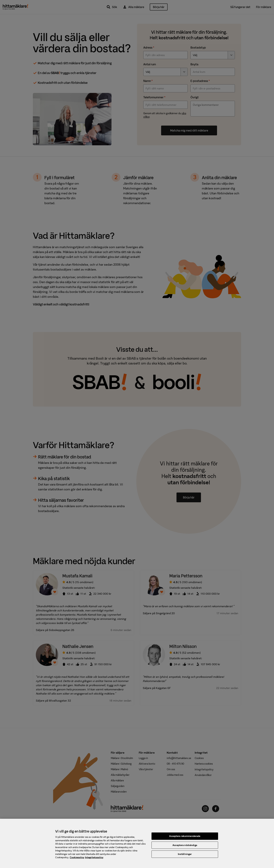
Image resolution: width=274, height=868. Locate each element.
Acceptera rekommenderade (185, 836)
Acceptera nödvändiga (185, 845)
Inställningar (185, 854)
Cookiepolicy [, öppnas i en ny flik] (77, 857)
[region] (137, 843)
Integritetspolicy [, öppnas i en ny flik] (94, 857)
